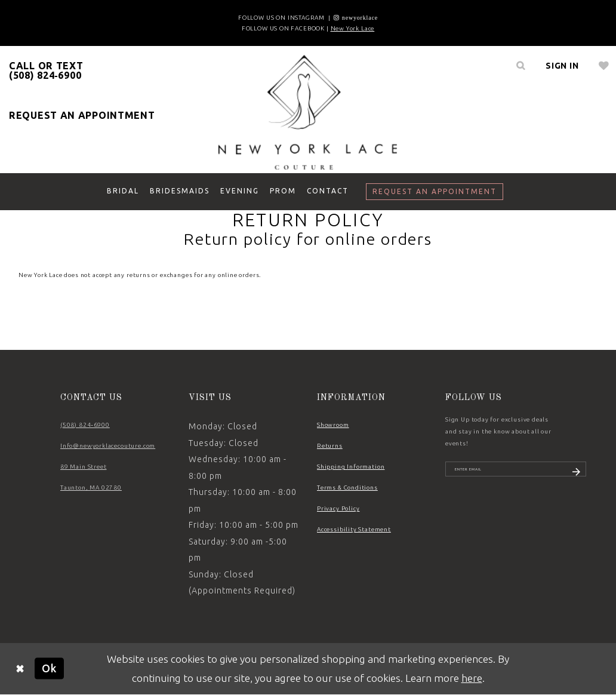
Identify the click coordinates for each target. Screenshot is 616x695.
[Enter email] (516, 473)
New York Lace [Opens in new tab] (353, 28)
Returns (330, 446)
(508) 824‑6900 (85, 425)
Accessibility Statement (354, 529)
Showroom (333, 425)
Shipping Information (351, 467)
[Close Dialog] (20, 668)
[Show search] (520, 66)
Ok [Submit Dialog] (50, 668)
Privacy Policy (338, 508)
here (472, 678)
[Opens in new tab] (356, 18)
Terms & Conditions (347, 488)
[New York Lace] (308, 112)
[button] (562, 66)
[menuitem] (520, 66)
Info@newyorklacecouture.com (108, 446)
